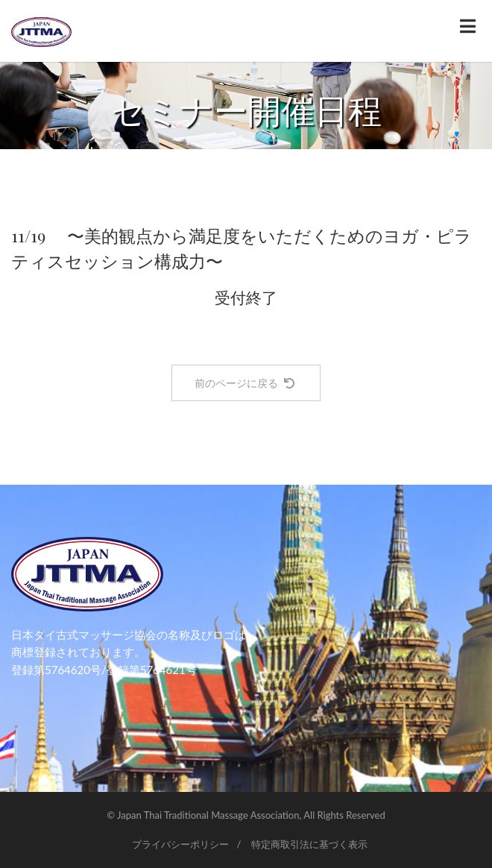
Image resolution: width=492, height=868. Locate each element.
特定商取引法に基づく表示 (309, 844)
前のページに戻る (245, 383)
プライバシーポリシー (180, 844)
